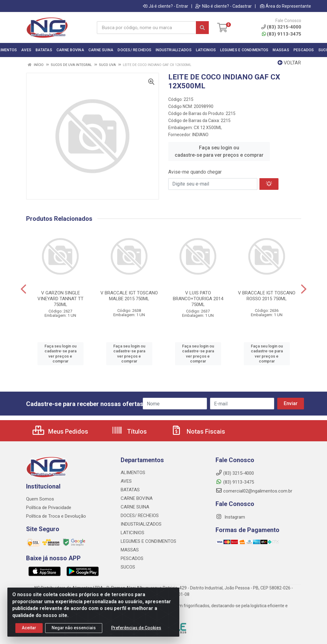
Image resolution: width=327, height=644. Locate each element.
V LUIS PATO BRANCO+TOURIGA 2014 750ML (198, 299)
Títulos (129, 431)
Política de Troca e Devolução (56, 516)
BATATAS (130, 490)
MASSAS (130, 550)
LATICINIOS (132, 533)
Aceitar (29, 633)
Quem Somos (40, 499)
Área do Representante (286, 6)
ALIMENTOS (133, 473)
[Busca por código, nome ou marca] (146, 28)
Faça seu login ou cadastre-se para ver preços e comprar (219, 151)
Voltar (289, 63)
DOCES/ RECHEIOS (140, 516)
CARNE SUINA (135, 507)
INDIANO (200, 135)
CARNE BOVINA (137, 498)
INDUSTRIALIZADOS (141, 524)
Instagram (230, 517)
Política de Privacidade (49, 508)
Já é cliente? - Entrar (166, 6)
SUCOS (128, 567)
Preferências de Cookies (136, 633)
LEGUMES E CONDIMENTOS (148, 541)
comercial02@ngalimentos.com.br (254, 491)
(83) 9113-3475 (282, 34)
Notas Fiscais (198, 431)
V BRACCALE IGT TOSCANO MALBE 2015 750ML (129, 296)
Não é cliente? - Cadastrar (224, 6)
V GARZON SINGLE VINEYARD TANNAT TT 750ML (60, 299)
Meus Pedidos (60, 431)
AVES (126, 481)
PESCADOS (132, 558)
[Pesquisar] (202, 28)
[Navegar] (23, 289)
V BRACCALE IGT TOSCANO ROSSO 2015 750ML (267, 296)
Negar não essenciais (74, 633)
